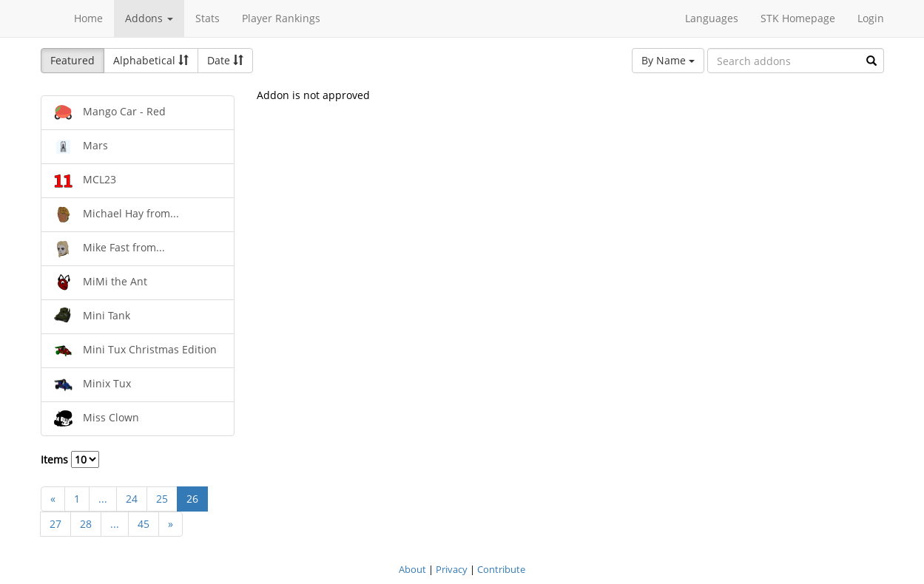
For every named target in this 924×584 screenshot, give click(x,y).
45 (144, 524)
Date (225, 60)
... (103, 499)
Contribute (501, 569)
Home (88, 18)
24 (132, 499)
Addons (149, 18)
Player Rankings (281, 18)
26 (192, 499)
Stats (208, 18)
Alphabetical (151, 60)
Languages (712, 18)
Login (871, 18)
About (412, 569)
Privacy (452, 569)
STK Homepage (798, 18)
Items (70, 459)
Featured (72, 60)
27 (55, 524)
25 (162, 499)
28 (86, 524)
